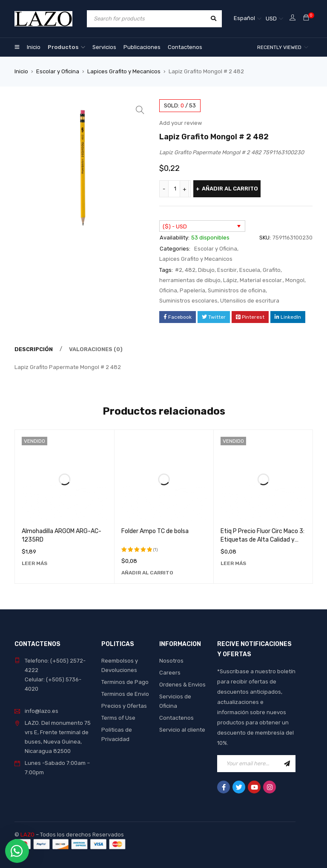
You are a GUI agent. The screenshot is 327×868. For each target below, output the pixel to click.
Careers (170, 673)
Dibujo (206, 270)
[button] (140, 110)
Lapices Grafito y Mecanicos (124, 71)
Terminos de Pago (125, 682)
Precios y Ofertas (124, 706)
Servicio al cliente (182, 730)
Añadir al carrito (230, 189)
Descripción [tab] (34, 349)
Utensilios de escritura (250, 301)
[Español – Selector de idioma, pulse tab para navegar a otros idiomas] (248, 19)
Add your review (181, 123)
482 (190, 270)
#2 (179, 270)
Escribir (227, 270)
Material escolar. (261, 280)
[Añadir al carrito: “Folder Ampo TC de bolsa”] (147, 573)
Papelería (192, 290)
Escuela (250, 270)
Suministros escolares (188, 301)
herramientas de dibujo (190, 280)
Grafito (272, 270)
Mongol (295, 280)
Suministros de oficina (237, 290)
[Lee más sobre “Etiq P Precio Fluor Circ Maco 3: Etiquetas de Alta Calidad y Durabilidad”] (233, 563)
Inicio (21, 71)
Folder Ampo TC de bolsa (155, 531)
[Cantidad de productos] (175, 189)
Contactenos (176, 718)
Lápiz (230, 280)
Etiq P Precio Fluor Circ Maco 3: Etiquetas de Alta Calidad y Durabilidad (262, 540)
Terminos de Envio (125, 694)
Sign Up (287, 764)
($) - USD (175, 226)
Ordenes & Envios (182, 685)
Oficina (168, 290)
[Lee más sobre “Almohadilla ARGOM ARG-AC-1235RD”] (34, 563)
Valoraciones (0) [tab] (96, 349)
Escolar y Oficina (58, 71)
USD (271, 19)
